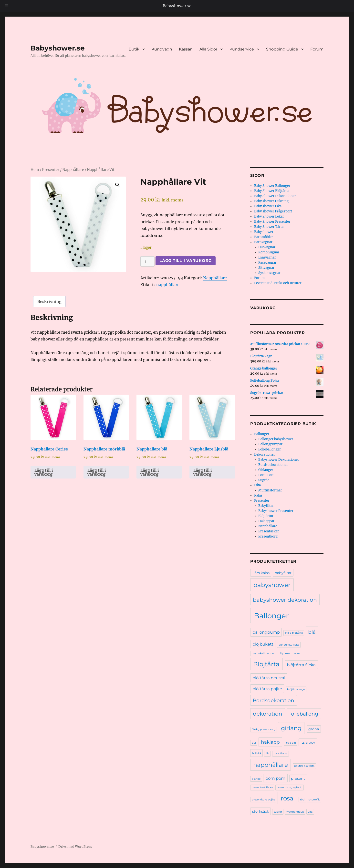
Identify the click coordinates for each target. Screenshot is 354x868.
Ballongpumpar (270, 444)
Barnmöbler (264, 237)
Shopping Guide (282, 49)
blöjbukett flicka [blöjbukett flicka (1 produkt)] (289, 645)
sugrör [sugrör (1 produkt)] (278, 812)
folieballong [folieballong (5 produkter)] (304, 714)
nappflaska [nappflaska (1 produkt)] (281, 753)
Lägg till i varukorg (186, 261)
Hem (35, 170)
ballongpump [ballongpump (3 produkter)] (266, 632)
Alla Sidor (208, 49)
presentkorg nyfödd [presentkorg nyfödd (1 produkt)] (290, 787)
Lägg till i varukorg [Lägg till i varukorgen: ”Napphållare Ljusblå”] (203, 472)
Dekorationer (265, 454)
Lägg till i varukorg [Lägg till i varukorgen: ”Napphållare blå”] (150, 472)
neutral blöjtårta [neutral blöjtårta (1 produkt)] (304, 766)
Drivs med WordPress (75, 847)
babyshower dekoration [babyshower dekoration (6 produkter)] (285, 600)
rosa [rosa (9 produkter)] (287, 798)
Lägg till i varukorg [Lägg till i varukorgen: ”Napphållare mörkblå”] (97, 472)
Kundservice (242, 49)
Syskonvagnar (269, 273)
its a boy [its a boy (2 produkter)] (308, 742)
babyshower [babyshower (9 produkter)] (272, 585)
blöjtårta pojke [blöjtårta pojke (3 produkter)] (267, 689)
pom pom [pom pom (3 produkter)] (275, 778)
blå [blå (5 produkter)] (312, 632)
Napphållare (73, 170)
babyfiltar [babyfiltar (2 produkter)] (283, 573)
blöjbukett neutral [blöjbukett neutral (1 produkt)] (263, 653)
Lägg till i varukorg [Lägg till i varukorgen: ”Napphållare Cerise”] (44, 472)
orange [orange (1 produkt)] (256, 779)
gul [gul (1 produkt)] (254, 743)
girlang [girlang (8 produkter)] (291, 728)
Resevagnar (267, 263)
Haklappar (266, 521)
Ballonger (262, 434)
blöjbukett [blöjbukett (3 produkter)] (263, 644)
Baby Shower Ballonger (272, 186)
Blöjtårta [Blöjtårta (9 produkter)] (266, 664)
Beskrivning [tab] (49, 301)
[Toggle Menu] (7, 6)
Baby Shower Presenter (272, 222)
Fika (257, 485)
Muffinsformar (270, 490)
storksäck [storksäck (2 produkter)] (261, 811)
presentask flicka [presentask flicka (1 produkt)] (262, 787)
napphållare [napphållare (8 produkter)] (271, 765)
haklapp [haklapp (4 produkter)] (270, 742)
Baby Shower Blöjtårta (271, 191)
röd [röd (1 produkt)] (302, 800)
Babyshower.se (177, 6)
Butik (134, 49)
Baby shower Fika (268, 206)
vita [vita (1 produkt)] (310, 812)
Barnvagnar (263, 242)
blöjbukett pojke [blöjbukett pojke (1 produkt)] (289, 653)
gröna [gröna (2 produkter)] (314, 729)
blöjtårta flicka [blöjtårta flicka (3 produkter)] (301, 665)
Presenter (51, 170)
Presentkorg (268, 536)
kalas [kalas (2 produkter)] (257, 753)
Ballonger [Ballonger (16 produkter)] (271, 616)
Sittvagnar (266, 268)
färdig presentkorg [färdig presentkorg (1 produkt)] (264, 729)
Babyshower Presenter (276, 511)
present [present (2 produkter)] (298, 778)
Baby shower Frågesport (273, 211)
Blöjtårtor (266, 516)
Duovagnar (267, 247)
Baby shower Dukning (271, 201)
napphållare (168, 285)
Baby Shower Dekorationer (275, 196)
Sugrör (264, 480)
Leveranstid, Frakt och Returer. (278, 283)
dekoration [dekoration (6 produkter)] (268, 714)
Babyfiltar (266, 506)
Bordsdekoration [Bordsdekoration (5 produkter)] (273, 700)
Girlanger (266, 470)
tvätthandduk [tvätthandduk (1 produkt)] (295, 812)
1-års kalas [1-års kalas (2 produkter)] (261, 573)
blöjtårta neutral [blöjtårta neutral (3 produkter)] (269, 678)
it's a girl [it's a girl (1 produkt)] (291, 743)
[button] (117, 185)
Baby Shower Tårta (269, 227)
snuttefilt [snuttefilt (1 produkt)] (314, 800)
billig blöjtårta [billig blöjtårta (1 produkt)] (294, 633)
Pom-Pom (266, 475)
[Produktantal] (147, 261)
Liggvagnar (267, 257)
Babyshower (264, 232)
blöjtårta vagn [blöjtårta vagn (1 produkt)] (296, 689)
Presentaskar (269, 531)
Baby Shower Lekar (269, 216)
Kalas (258, 495)
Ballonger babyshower (276, 439)
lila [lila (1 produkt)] (267, 753)
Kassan (186, 49)
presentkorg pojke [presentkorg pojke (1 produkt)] (263, 800)
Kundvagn (162, 49)
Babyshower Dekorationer (279, 460)
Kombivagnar (269, 252)
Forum (317, 49)
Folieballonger (270, 449)
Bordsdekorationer (273, 465)
